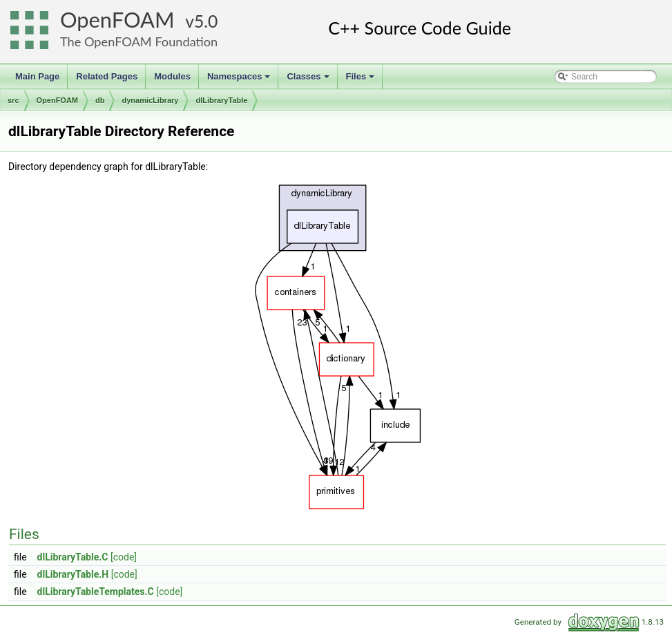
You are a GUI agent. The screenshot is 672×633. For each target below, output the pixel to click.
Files (362, 80)
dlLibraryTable (221, 100)
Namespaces (240, 80)
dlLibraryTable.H (73, 574)
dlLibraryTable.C (73, 557)
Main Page (37, 76)
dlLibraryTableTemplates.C (96, 592)
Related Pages (107, 76)
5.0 (206, 21)
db (100, 100)
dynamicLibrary (150, 100)
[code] (124, 557)
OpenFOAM (117, 20)
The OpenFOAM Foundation (139, 41)
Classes (309, 80)
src (13, 100)
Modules (172, 76)
